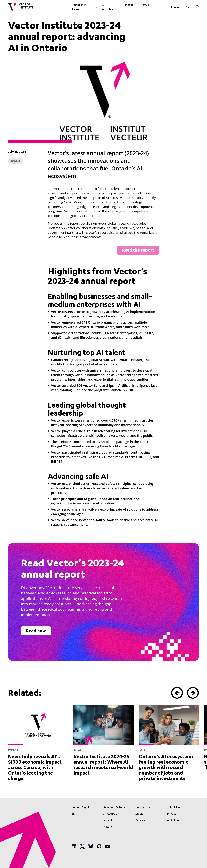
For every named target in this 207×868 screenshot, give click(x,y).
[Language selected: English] (188, 8)
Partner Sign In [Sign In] (81, 807)
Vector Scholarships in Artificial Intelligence (117, 386)
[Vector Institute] (21, 7)
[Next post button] (193, 693)
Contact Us (143, 807)
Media (139, 814)
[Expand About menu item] (150, 5)
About (145, 5)
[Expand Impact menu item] (135, 5)
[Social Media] (74, 846)
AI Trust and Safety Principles (109, 484)
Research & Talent (79, 7)
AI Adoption (108, 7)
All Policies (174, 821)
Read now (36, 631)
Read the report (138, 251)
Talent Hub (174, 807)
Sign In (175, 8)
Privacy (172, 814)
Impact (129, 5)
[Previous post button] (177, 693)
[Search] (197, 7)
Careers (140, 821)
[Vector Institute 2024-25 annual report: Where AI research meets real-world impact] (103, 740)
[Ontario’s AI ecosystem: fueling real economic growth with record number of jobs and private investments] (169, 743)
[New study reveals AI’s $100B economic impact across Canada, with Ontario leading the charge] (38, 743)
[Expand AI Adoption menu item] (119, 7)
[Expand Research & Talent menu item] (96, 7)
